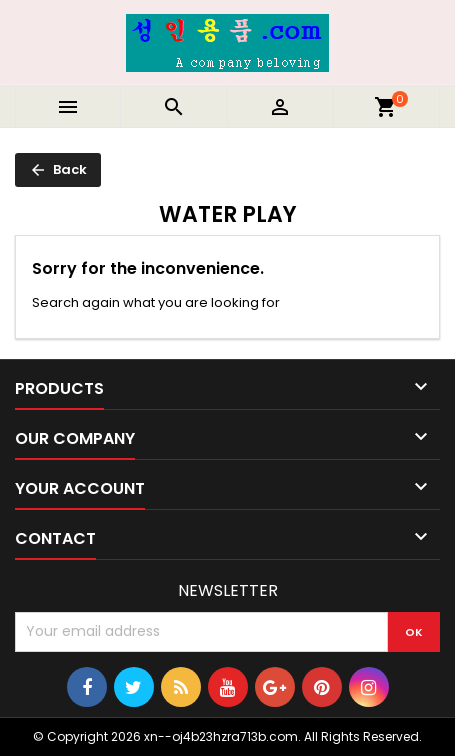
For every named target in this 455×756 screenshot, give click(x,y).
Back (58, 169)
